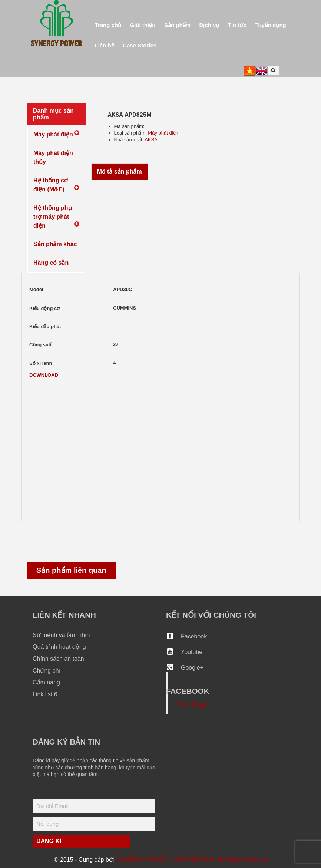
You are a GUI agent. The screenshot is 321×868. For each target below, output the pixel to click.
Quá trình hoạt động (59, 647)
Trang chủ (108, 25)
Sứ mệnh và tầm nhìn (61, 635)
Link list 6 (45, 694)
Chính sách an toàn (58, 659)
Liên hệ (105, 45)
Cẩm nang (46, 682)
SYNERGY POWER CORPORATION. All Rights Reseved (191, 860)
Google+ (192, 668)
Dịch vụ (209, 25)
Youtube (192, 652)
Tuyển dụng (270, 25)
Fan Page (193, 705)
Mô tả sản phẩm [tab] (120, 171)
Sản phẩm (177, 25)
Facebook (194, 636)
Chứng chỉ (47, 671)
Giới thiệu (143, 25)
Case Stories (140, 45)
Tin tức (237, 25)
